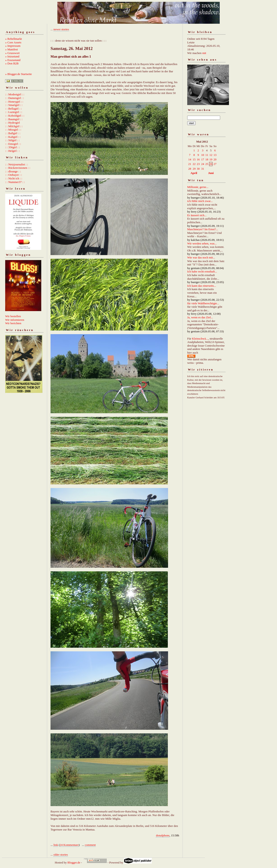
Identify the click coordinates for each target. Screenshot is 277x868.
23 (198, 164)
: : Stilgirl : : (12, 140)
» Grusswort (12, 53)
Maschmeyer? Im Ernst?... (203, 229)
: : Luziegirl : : (14, 112)
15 (194, 159)
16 (198, 159)
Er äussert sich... (197, 215)
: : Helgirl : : (12, 151)
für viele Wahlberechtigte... (203, 303)
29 (194, 169)
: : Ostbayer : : (14, 175)
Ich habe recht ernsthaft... (202, 271)
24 (203, 164)
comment (90, 845)
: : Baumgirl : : (14, 119)
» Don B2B (12, 63)
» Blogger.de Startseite (18, 74)
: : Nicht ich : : (14, 178)
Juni (211, 173)
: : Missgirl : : (13, 130)
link (56, 845)
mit (204, 53)
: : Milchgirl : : (14, 126)
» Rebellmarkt (14, 39)
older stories (61, 855)
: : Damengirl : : (15, 98)
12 (211, 155)
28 (190, 169)
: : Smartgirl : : (14, 105)
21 (190, 164)
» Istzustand (12, 56)
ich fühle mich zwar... (200, 201)
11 (207, 155)
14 (190, 159)
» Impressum (13, 46)
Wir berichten (13, 323)
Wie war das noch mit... (201, 257)
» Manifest (12, 49)
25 (207, 164)
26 (211, 164)
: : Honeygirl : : (14, 102)
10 (203, 155)
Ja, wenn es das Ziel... (200, 317)
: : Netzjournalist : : (17, 164)
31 (203, 169)
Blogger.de (74, 862)
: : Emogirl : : (13, 144)
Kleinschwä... (200, 339)
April (194, 173)
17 (203, 159)
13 (215, 155)
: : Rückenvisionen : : (18, 168)
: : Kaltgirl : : (13, 137)
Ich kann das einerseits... (202, 286)
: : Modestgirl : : (15, 94)
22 (194, 164)
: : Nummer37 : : (15, 182)
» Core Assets (13, 42)
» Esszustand (13, 60)
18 (207, 159)
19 (211, 159)
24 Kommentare (69, 845)
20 (215, 159)
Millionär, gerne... (198, 187)
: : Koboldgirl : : (15, 116)
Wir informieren (15, 320)
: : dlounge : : (13, 171)
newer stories (61, 29)
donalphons (163, 835)
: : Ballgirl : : (13, 133)
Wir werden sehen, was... (202, 243)
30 (198, 169)
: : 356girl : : (13, 147)
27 (215, 164)
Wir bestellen (13, 316)
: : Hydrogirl (13, 123)
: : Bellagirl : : (13, 109)
